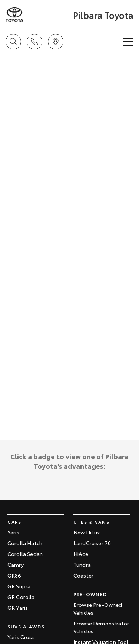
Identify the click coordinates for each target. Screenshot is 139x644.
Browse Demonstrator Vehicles (101, 627)
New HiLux (87, 532)
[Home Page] (38, 15)
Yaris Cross (21, 637)
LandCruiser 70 (92, 543)
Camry (16, 565)
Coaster (83, 575)
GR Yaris (18, 608)
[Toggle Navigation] (128, 42)
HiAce (81, 554)
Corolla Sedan (25, 554)
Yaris (13, 532)
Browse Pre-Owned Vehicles (98, 609)
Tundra (82, 565)
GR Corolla (21, 597)
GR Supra (19, 586)
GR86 (14, 575)
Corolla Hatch (25, 543)
